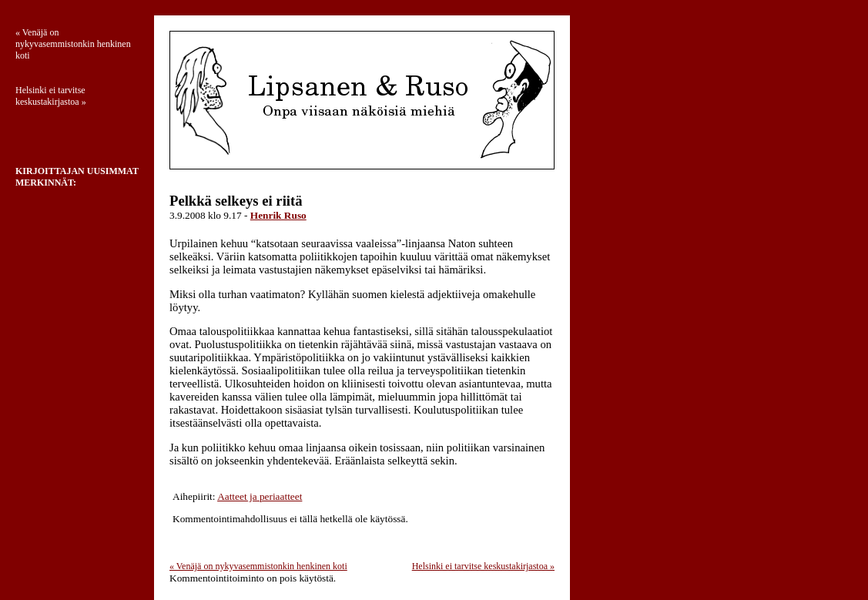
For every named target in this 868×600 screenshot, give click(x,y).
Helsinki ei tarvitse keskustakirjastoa (483, 566)
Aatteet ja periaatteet (260, 496)
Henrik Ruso (278, 215)
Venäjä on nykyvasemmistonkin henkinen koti (258, 566)
